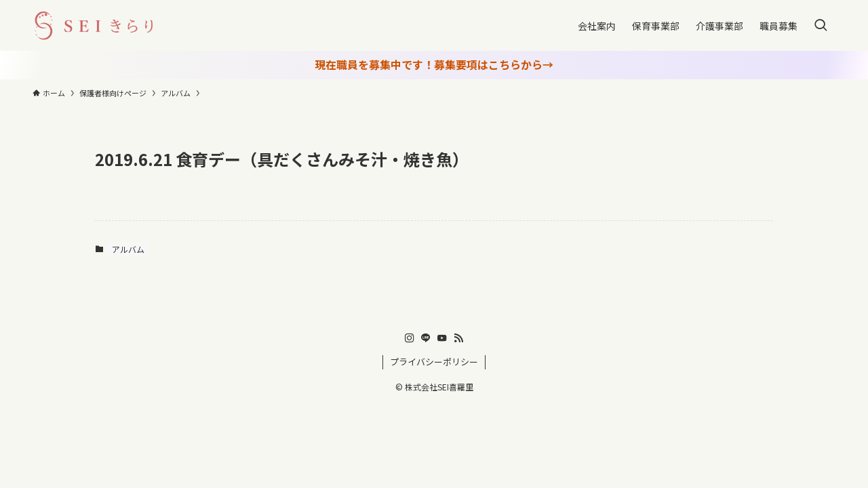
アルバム (128, 249)
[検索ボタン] (821, 25)
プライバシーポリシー (434, 362)
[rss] (458, 338)
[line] (426, 338)
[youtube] (442, 338)
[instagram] (410, 338)
